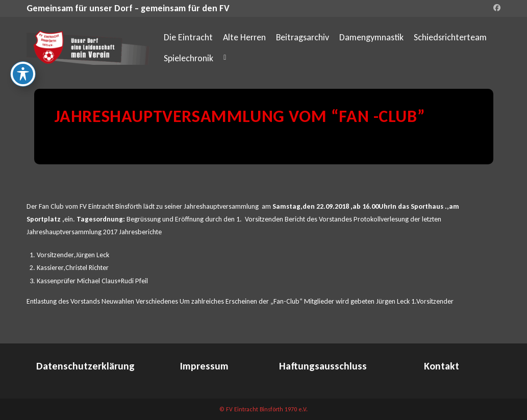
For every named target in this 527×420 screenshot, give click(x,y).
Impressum (204, 366)
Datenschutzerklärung (85, 366)
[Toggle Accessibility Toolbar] (23, 72)
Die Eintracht (188, 37)
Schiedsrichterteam (450, 37)
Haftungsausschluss (323, 366)
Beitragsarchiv (303, 37)
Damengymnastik (371, 37)
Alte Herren (244, 37)
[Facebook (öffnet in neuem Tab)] (495, 8)
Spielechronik (189, 58)
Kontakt (442, 366)
